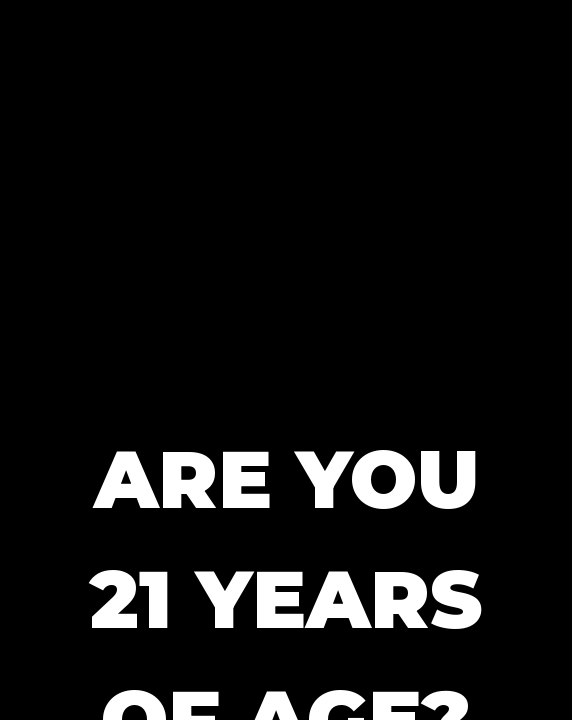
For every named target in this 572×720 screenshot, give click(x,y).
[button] (286, 190)
